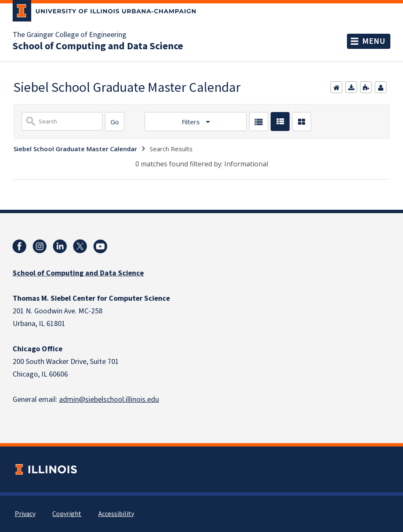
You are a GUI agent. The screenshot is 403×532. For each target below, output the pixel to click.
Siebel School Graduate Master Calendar (75, 149)
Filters (192, 122)
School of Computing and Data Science (98, 46)
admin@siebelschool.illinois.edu (109, 400)
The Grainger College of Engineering (70, 35)
